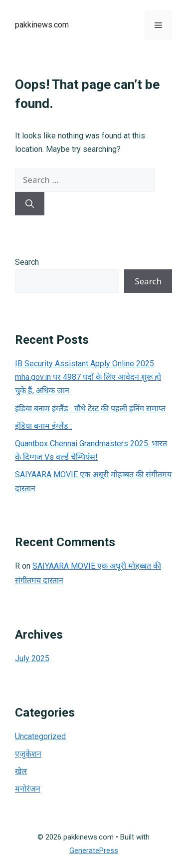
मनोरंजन (28, 789)
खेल (21, 771)
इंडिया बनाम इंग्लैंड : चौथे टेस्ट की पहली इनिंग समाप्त (90, 409)
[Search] (30, 204)
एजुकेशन (28, 754)
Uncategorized (40, 736)
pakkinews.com (42, 25)
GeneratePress (94, 851)
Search (27, 262)
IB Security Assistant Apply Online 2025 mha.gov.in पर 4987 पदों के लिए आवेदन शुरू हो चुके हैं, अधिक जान (88, 377)
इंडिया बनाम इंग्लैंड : (43, 426)
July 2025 (32, 658)
